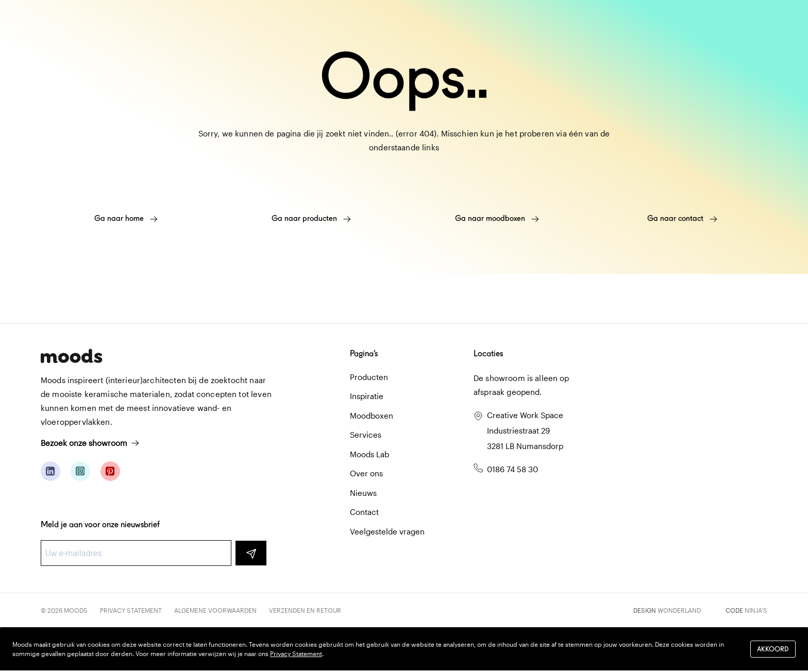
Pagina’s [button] (364, 354)
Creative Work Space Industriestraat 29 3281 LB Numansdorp (525, 430)
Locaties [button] (488, 354)
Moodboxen (372, 416)
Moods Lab (369, 454)
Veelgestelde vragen (387, 531)
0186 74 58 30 (512, 469)
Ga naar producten (311, 218)
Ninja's (756, 610)
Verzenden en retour (305, 610)
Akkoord (773, 649)
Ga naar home (126, 218)
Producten (369, 377)
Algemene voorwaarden (215, 610)
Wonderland (679, 610)
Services (366, 435)
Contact (364, 512)
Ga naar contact (682, 218)
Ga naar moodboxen (497, 218)
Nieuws (363, 493)
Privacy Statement (131, 610)
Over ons (366, 473)
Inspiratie (367, 396)
